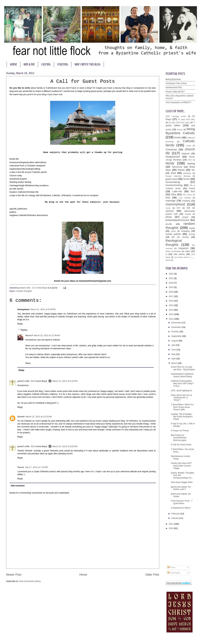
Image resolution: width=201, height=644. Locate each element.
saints (173, 231)
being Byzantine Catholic (180, 131)
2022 (171, 274)
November (177, 327)
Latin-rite (177, 191)
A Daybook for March (181, 508)
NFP (179, 208)
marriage (171, 201)
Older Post (152, 575)
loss (168, 197)
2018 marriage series (176, 116)
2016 (171, 301)
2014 (171, 310)
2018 (171, 292)
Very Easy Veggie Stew (182, 482)
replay (192, 228)
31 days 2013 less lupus (179, 122)
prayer (185, 217)
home (14, 64)
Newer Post (14, 575)
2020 (171, 283)
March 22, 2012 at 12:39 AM (47, 335)
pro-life (169, 224)
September (177, 336)
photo (169, 217)
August (175, 341)
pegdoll (188, 214)
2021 (171, 278)
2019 (171, 287)
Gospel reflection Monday (178, 176)
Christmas (171, 149)
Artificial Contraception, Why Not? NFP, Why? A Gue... (182, 383)
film (193, 170)
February (176, 514)
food (173, 173)
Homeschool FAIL (174, 87)
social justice (173, 234)
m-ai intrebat (185, 198)
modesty (186, 201)
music (168, 208)
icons (192, 188)
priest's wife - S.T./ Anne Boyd (33, 381)
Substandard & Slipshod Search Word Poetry (182, 375)
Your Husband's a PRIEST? (179, 102)
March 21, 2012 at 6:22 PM (65, 381)
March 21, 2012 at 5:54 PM (43, 309)
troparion (184, 248)
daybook (186, 154)
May (174, 354)
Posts (171, 567)
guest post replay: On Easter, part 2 (181, 488)
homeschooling (174, 185)
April (174, 359)
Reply (20, 324)
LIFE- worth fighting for (181, 390)
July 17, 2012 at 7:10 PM (36, 467)
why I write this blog (88, 64)
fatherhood (177, 167)
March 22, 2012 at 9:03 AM (65, 446)
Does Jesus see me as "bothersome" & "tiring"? (181, 398)
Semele (21, 417)
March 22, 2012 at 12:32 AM (39, 417)
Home (83, 575)
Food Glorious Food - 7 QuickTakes (182, 502)
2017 (171, 296)
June (174, 350)
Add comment (18, 486)
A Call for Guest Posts (181, 445)
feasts (181, 170)
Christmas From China (176, 83)
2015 (171, 305)
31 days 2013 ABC (187, 119)
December (177, 323)
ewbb (190, 160)
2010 (171, 528)
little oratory (187, 195)
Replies (24, 330)
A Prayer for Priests (180, 431)
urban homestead (173, 251)
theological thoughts (174, 243)
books (178, 137)
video (188, 251)
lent (193, 191)
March (175, 363)
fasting (46, 64)
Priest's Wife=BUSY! (175, 92)
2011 (171, 524)
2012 (171, 319)
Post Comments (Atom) (30, 581)
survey (192, 234)
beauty (180, 129)
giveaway (187, 173)
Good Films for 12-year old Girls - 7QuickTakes (183, 368)
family (170, 163)
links (174, 194)
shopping (185, 231)
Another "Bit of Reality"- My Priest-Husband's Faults (182, 417)
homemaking (173, 182)
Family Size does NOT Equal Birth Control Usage (181, 466)
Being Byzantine (173, 79)
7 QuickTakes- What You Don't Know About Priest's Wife (182, 407)
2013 (171, 314)
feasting (63, 64)
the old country (180, 237)
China (189, 146)
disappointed (173, 157)
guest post (172, 179)
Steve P (29, 335)
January (175, 518)
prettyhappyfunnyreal (177, 220)
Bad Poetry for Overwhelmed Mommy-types (179, 438)
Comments (174, 573)
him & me (29, 64)
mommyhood (175, 204)
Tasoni (21, 467)
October (175, 332)
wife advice (179, 254)
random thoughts (24, 291)
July (173, 345)
